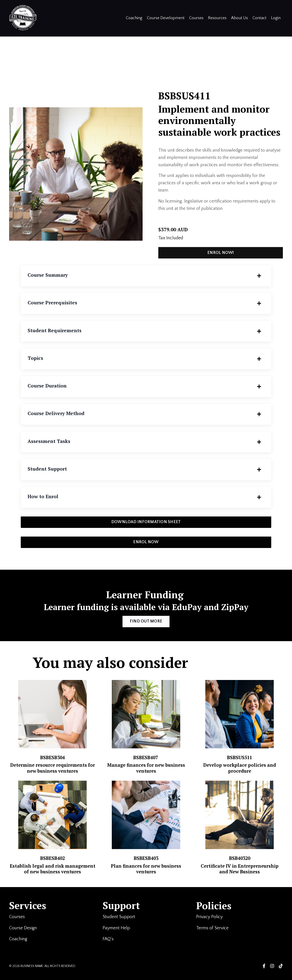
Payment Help (116, 935)
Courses (196, 18)
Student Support (119, 924)
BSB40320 (240, 863)
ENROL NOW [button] (146, 544)
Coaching (134, 18)
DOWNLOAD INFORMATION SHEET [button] (146, 524)
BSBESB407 (146, 759)
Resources (217, 18)
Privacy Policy (209, 924)
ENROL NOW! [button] (221, 253)
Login (276, 18)
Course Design (23, 935)
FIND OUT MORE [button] (146, 623)
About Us (240, 18)
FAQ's (109, 946)
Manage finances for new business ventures (146, 770)
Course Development (166, 18)
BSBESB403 (146, 863)
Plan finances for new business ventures (146, 873)
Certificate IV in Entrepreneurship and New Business (240, 873)
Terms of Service (213, 935)
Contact (259, 18)
